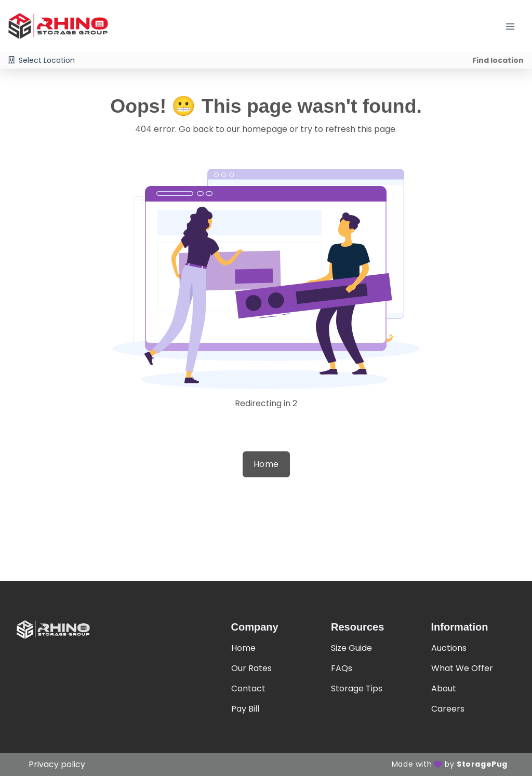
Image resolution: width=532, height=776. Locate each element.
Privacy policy (57, 764)
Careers (448, 709)
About (444, 688)
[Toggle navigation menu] (514, 26)
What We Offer (462, 668)
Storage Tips (357, 688)
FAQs (342, 668)
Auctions (449, 648)
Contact (248, 688)
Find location (498, 60)
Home (266, 464)
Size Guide (351, 648)
